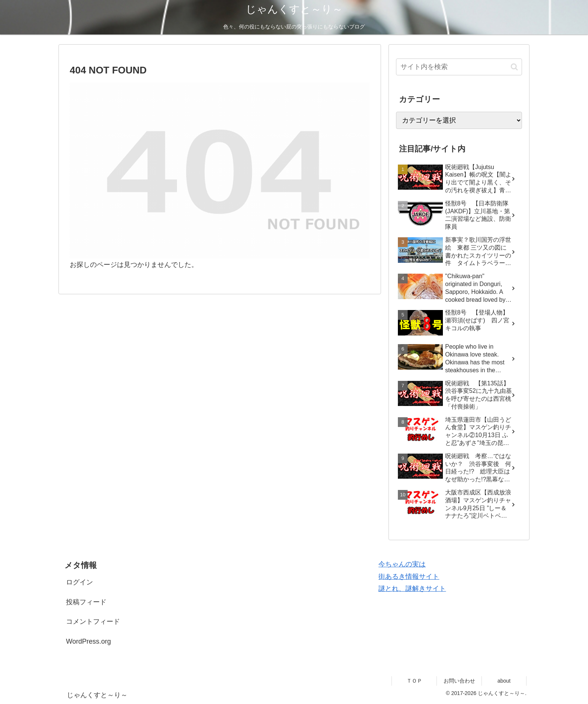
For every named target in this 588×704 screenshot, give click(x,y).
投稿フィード (86, 602)
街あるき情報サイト (409, 577)
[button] (514, 67)
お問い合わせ (459, 681)
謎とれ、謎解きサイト (412, 589)
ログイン (79, 582)
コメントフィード (93, 622)
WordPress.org (88, 641)
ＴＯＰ (414, 681)
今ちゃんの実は (402, 564)
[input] (459, 67)
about (504, 681)
